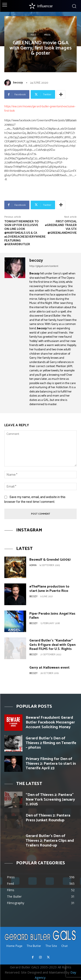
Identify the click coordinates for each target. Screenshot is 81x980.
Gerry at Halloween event (49, 668)
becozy (18, 83)
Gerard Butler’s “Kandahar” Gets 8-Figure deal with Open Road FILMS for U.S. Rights (52, 645)
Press (47, 35)
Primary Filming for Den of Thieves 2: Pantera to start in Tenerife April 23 (51, 764)
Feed (33, 35)
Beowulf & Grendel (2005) (50, 560)
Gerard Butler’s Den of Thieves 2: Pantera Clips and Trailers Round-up (50, 841)
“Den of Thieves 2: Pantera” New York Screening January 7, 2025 (50, 799)
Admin (33, 565)
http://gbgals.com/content (44, 266)
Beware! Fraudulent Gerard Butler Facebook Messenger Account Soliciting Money (50, 722)
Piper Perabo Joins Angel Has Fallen (52, 616)
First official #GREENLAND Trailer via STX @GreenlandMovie (61, 227)
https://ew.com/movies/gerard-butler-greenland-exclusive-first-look (40, 109)
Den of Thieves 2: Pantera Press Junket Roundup (48, 818)
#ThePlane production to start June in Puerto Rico (49, 589)
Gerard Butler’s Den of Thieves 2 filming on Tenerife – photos (51, 743)
